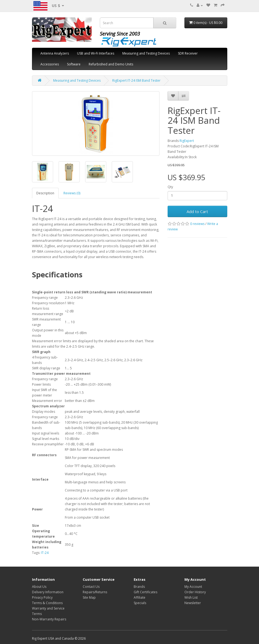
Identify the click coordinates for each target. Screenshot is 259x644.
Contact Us (91, 587)
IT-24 (45, 553)
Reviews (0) (72, 193)
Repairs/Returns (95, 592)
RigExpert (187, 141)
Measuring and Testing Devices (146, 53)
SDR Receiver (188, 53)
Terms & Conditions (47, 603)
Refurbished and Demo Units (111, 64)
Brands (139, 587)
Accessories (50, 64)
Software (74, 64)
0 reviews (197, 224)
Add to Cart (197, 211)
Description (45, 193)
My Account (193, 587)
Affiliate (140, 597)
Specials (140, 603)
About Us (39, 587)
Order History (195, 592)
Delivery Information (48, 592)
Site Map (89, 597)
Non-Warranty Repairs (49, 619)
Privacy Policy (42, 597)
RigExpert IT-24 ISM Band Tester (136, 80)
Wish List (191, 597)
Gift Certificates (146, 592)
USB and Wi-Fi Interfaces (96, 53)
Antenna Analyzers (55, 53)
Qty (170, 187)
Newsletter (193, 603)
